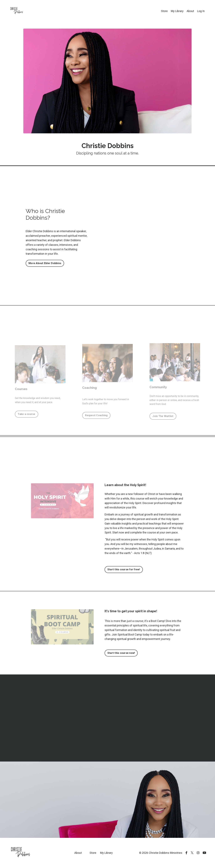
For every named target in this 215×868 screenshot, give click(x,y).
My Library (177, 11)
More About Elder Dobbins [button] (45, 263)
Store (164, 11)
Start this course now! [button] (121, 653)
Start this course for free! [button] (124, 569)
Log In (201, 11)
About (190, 11)
